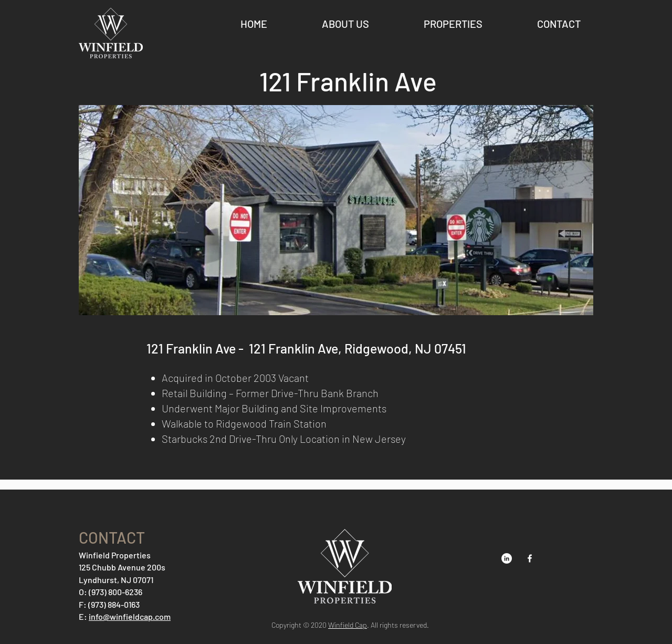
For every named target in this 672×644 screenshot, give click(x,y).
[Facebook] (530, 558)
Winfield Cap (348, 625)
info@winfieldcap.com (130, 616)
